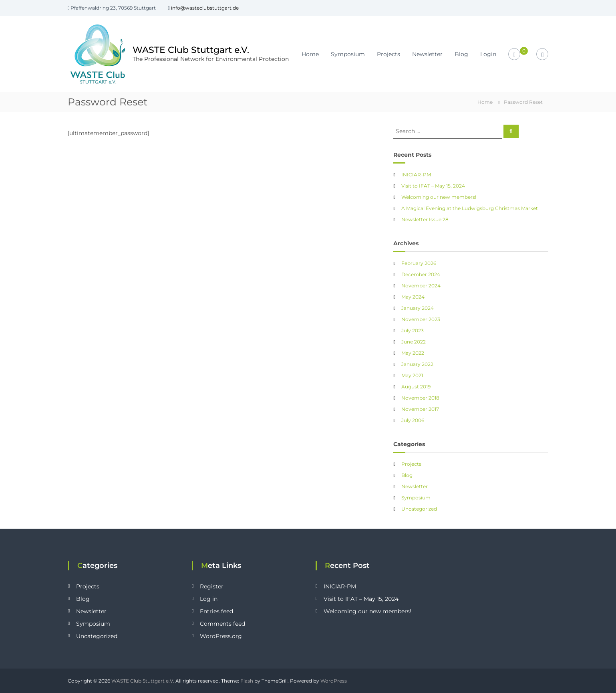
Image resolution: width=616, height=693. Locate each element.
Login (488, 54)
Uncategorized (419, 509)
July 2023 (413, 330)
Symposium (348, 54)
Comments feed (222, 624)
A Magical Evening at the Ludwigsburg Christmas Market (470, 208)
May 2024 (413, 297)
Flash (247, 681)
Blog (461, 54)
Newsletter (427, 54)
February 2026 (419, 263)
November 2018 (420, 398)
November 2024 (421, 286)
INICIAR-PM (416, 175)
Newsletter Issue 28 (425, 219)
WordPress (334, 681)
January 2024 (418, 308)
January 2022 (417, 364)
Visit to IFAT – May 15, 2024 (433, 186)
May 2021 (412, 375)
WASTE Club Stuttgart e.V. (191, 49)
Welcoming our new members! (439, 197)
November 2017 (420, 409)
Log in (209, 599)
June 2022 (414, 342)
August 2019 (416, 387)
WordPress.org (221, 636)
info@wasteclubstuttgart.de (205, 8)
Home (310, 54)
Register (212, 586)
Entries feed (216, 611)
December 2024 (421, 274)
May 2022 (413, 353)
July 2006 (413, 420)
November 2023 (421, 319)
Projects (389, 54)
